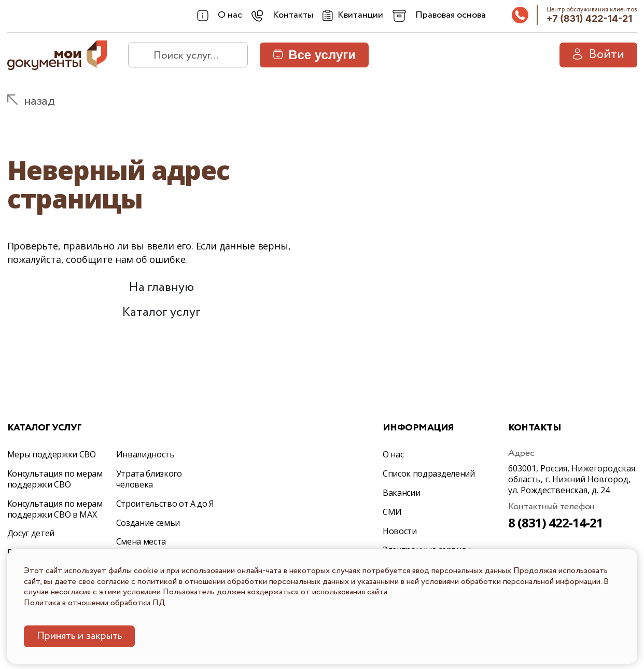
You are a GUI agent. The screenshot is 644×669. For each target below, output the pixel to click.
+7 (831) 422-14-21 (590, 18)
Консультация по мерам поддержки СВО (55, 479)
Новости (400, 531)
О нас (393, 454)
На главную (161, 288)
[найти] (141, 55)
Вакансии (401, 493)
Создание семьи (148, 523)
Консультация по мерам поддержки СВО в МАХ (55, 509)
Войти (598, 55)
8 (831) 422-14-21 (556, 522)
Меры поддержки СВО (52, 454)
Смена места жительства (141, 547)
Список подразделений (429, 473)
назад (39, 101)
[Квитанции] (353, 16)
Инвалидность (145, 454)
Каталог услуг (161, 312)
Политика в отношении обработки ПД (95, 603)
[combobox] (220, 16)
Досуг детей (31, 533)
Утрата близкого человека (149, 479)
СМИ (392, 512)
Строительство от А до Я (165, 504)
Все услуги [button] (314, 55)
